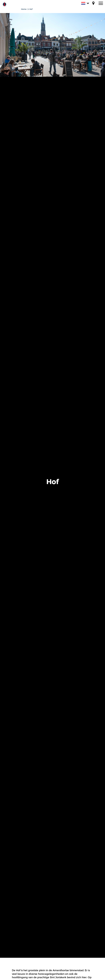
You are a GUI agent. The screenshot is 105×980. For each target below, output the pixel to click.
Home (24, 9)
